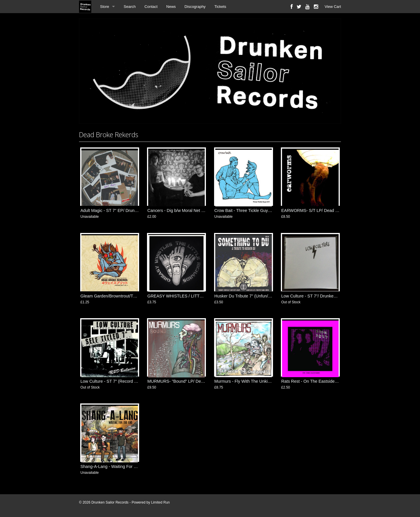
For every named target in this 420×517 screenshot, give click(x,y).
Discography (195, 7)
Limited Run (160, 502)
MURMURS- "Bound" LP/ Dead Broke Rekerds (191, 381)
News (171, 7)
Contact (151, 7)
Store (105, 7)
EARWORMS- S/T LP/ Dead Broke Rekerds (322, 210)
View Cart (333, 7)
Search (130, 7)
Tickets (220, 7)
